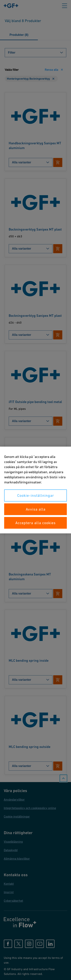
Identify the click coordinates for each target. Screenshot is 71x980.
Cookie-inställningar (36, 495)
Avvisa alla (36, 509)
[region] (35, 490)
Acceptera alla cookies (35, 523)
